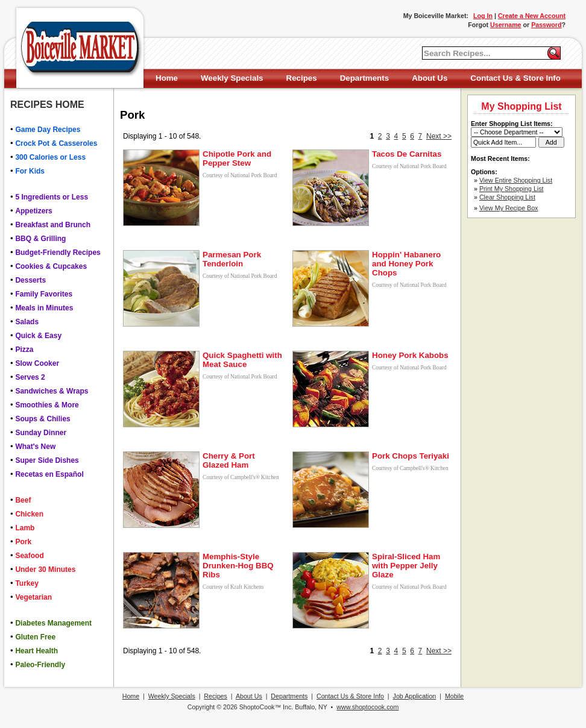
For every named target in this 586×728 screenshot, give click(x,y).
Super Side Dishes (47, 460)
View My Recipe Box (509, 208)
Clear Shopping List (507, 197)
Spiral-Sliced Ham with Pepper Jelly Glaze (406, 566)
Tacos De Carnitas (407, 154)
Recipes (302, 78)
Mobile (454, 696)
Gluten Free (35, 637)
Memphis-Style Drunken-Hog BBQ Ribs (238, 566)
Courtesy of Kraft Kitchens (233, 587)
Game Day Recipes (48, 130)
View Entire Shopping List (516, 180)
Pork (23, 542)
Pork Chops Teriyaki (411, 456)
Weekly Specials (232, 78)
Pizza (24, 350)
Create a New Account (532, 16)
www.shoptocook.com (367, 707)
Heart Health (36, 651)
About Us (430, 78)
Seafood (29, 556)
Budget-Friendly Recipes (58, 253)
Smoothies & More (47, 405)
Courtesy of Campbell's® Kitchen (241, 477)
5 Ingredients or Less (52, 197)
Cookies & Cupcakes (51, 266)
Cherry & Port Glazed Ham (229, 460)
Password (546, 25)
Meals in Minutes (44, 308)
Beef (23, 500)
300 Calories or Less (50, 157)
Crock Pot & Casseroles (56, 143)
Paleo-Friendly (40, 665)
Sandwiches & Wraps (52, 391)
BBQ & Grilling (40, 239)
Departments (364, 78)
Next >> (439, 136)
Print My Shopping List (512, 189)
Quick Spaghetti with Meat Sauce (242, 360)
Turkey (27, 583)
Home (167, 78)
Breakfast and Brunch (53, 225)
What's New (35, 447)
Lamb (25, 528)
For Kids (30, 171)
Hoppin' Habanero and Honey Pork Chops (406, 264)
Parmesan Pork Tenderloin (232, 259)
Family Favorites (44, 294)
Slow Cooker (37, 363)
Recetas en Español (49, 474)
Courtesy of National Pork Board (240, 175)
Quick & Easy (38, 336)
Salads (27, 322)
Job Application (415, 696)
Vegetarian (33, 597)
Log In (483, 16)
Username (506, 25)
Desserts (30, 280)
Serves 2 (30, 377)
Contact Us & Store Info (515, 78)
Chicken (29, 514)
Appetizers (33, 211)
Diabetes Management (53, 623)
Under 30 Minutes (45, 570)
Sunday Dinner (41, 433)
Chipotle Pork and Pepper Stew (237, 158)
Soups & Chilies (43, 419)
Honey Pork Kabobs (410, 355)
